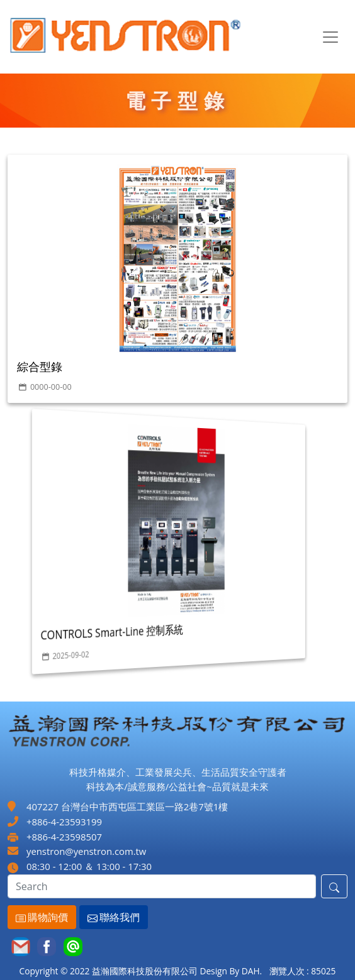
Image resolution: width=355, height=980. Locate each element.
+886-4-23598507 (64, 837)
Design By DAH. (231, 971)
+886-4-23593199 (64, 822)
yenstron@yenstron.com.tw (86, 851)
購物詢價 (38, 917)
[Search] (162, 886)
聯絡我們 (110, 917)
